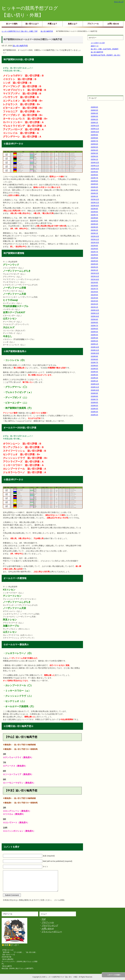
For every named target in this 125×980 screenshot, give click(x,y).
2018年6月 (94, 403)
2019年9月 (94, 356)
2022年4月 (94, 261)
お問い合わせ (113, 24)
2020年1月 (94, 344)
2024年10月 (95, 169)
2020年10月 (95, 316)
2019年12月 (95, 347)
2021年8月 (94, 286)
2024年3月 (94, 190)
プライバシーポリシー (52, 932)
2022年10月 (95, 243)
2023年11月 (95, 203)
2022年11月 (95, 239)
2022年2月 (94, 267)
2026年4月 (94, 113)
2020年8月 (94, 323)
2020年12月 (95, 310)
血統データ (95, 46)
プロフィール (93, 24)
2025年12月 (95, 126)
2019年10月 (95, 353)
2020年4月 (94, 335)
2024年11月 (95, 166)
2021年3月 (94, 301)
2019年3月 (94, 375)
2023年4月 (94, 224)
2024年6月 (94, 181)
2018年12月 (95, 384)
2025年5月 (94, 147)
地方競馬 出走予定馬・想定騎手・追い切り (106, 55)
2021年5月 (94, 295)
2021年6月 (94, 292)
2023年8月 (94, 212)
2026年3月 (94, 116)
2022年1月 (94, 270)
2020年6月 (94, 329)
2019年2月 (94, 378)
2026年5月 (94, 110)
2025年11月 (95, 129)
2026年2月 (94, 119)
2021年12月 (95, 273)
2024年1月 (94, 196)
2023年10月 (95, 206)
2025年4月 (94, 150)
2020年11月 (95, 313)
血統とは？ (73, 24)
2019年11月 (95, 350)
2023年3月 (94, 227)
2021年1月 (94, 307)
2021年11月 (95, 276)
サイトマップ (119, 2)
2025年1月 (94, 159)
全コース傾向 (12, 24)
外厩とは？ (52, 24)
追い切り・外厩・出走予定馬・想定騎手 (105, 49)
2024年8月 (94, 175)
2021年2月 (94, 304)
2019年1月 (94, 381)
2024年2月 (94, 193)
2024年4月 (94, 187)
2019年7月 (94, 363)
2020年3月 (94, 338)
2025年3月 (94, 153)
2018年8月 (94, 396)
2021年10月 (95, 279)
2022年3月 (94, 264)
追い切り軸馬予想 (20, 46)
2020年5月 (94, 332)
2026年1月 (94, 123)
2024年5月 (94, 184)
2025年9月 (94, 135)
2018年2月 (94, 415)
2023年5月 (94, 221)
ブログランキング (50, 925)
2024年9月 (94, 172)
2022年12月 (95, 236)
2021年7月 (94, 289)
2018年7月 (94, 399)
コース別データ (98, 43)
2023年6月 (94, 218)
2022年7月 (94, 252)
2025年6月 (94, 144)
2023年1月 (94, 233)
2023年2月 (94, 230)
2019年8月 (94, 359)
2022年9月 (94, 246)
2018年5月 (94, 406)
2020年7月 (94, 326)
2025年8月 (94, 138)
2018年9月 (94, 393)
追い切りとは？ (32, 24)
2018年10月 (95, 390)
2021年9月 (94, 283)
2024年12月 (95, 163)
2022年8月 (94, 249)
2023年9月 (94, 209)
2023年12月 (95, 199)
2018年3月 (94, 412)
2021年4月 (94, 298)
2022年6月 (94, 255)
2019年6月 (94, 366)
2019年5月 (94, 369)
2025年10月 (95, 132)
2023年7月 (94, 215)
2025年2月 (94, 156)
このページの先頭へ (114, 975)
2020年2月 (94, 341)
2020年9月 (94, 319)
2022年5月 (94, 258)
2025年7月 (94, 141)
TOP (44, 919)
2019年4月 (94, 372)
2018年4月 (94, 409)
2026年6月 (94, 107)
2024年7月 (94, 178)
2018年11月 (95, 387)
